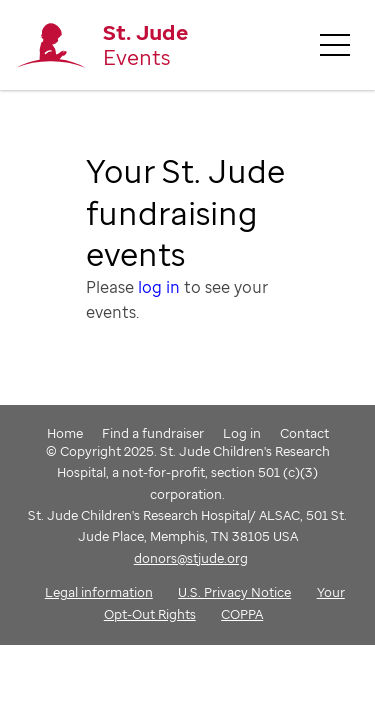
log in (159, 287)
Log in (242, 433)
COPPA (242, 614)
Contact (304, 433)
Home (65, 433)
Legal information (99, 592)
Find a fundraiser (153, 433)
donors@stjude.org (191, 558)
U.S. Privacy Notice (234, 592)
